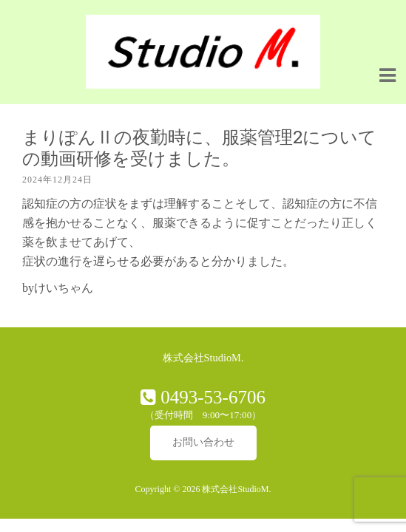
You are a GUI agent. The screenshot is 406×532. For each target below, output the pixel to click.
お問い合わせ (203, 442)
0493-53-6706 (211, 397)
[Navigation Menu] (388, 75)
